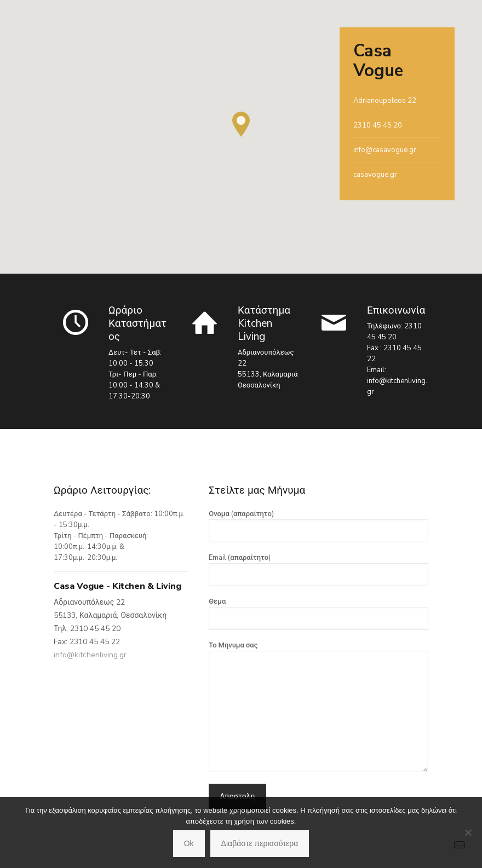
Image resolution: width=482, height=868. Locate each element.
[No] (468, 832)
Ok (189, 843)
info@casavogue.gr (385, 150)
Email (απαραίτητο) (319, 569)
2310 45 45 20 (378, 125)
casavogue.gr (375, 175)
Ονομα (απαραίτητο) (319, 526)
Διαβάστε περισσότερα (260, 843)
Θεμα (319, 613)
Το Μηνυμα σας (319, 706)
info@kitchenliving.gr (90, 655)
